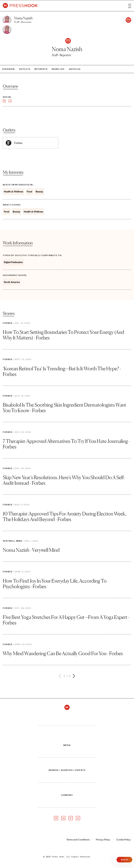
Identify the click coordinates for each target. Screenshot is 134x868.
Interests (41, 69)
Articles (75, 69)
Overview (8, 69)
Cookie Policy (123, 840)
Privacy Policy (103, 840)
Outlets (25, 69)
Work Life (58, 69)
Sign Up (124, 860)
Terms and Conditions (78, 840)
